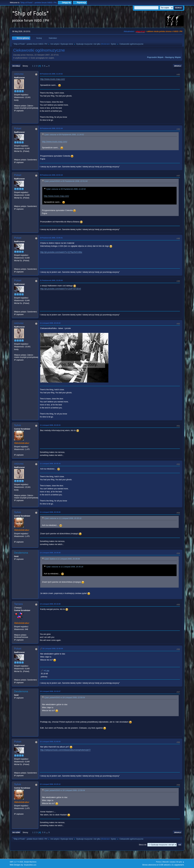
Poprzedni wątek (155, 57)
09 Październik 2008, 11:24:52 (51, 74)
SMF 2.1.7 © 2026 (16, 862)
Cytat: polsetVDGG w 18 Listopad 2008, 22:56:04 (65, 698)
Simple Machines (30, 862)
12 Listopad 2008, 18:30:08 (50, 553)
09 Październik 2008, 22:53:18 (51, 175)
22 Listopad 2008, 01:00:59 (50, 742)
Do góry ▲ (180, 862)
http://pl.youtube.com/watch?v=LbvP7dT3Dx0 (61, 289)
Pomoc (159, 862)
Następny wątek (173, 57)
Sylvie (113, 44)
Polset (18, 128)
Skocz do (143, 845)
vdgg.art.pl (140, 31)
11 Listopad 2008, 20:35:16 (50, 464)
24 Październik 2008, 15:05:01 (51, 238)
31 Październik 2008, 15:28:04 (51, 280)
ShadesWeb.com (30, 865)
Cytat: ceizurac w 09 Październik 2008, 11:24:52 (64, 135)
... (47, 66)
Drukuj (178, 66)
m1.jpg (45, 671)
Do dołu (16, 66)
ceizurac (19, 74)
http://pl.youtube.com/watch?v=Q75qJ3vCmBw (61, 252)
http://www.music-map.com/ (53, 79)
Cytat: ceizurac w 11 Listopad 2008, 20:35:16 (63, 518)
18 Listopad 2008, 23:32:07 (50, 691)
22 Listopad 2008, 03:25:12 (50, 784)
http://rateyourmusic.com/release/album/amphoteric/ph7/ (65, 750)
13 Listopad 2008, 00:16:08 (50, 604)
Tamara (18, 604)
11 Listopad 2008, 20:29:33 (50, 425)
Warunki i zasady (169, 862)
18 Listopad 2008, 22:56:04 (53, 649)
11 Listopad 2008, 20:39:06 (50, 512)
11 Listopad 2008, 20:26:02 (50, 323)
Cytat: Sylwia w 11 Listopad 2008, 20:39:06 (62, 559)
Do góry (16, 832)
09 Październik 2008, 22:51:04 (51, 128)
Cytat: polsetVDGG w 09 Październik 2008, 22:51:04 (66, 181)
